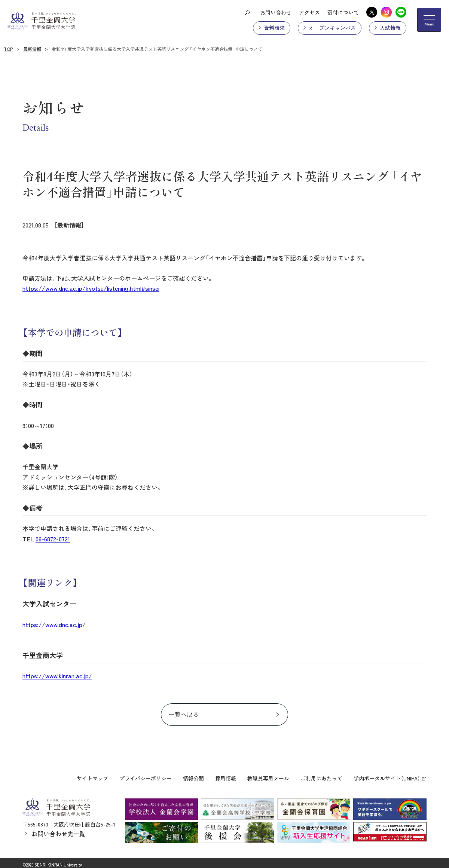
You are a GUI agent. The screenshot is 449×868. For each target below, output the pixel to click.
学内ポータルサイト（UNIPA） (387, 775)
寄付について (343, 12)
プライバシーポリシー (146, 775)
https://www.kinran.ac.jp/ (57, 676)
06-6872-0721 (53, 539)
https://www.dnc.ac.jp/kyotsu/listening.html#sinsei (91, 288)
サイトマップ (92, 775)
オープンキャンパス (332, 28)
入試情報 (390, 28)
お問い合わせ (276, 12)
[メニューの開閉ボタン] (429, 20)
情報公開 (193, 775)
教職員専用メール (268, 775)
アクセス (309, 12)
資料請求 (274, 28)
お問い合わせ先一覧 (58, 830)
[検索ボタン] (247, 12)
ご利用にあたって (321, 775)
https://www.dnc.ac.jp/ (54, 624)
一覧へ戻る (184, 714)
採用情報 (226, 775)
